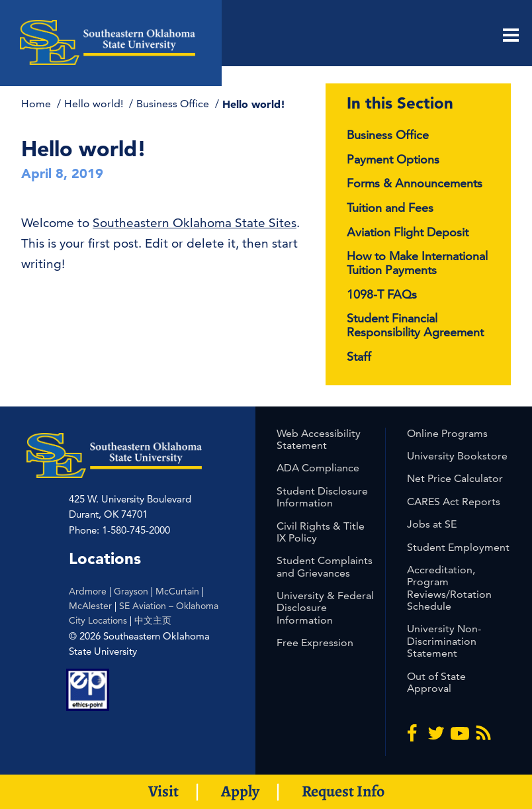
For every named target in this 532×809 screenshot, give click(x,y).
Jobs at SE (432, 524)
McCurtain (177, 591)
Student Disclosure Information (322, 497)
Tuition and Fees (390, 208)
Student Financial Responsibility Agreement (415, 325)
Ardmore (88, 591)
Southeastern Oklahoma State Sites (195, 223)
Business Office (174, 104)
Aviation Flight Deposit (408, 232)
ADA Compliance (318, 468)
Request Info (343, 791)
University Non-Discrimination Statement (444, 641)
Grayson (131, 591)
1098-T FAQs (382, 294)
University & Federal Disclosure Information (325, 608)
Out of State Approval (436, 682)
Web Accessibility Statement (319, 439)
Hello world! (95, 104)
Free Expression (315, 642)
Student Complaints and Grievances (325, 566)
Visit (163, 791)
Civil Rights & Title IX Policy (321, 532)
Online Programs (447, 433)
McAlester (90, 606)
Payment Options (393, 159)
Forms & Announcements (415, 183)
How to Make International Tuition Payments (417, 263)
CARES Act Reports (454, 501)
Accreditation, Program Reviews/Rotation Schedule (449, 588)
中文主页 (153, 620)
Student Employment (458, 547)
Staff (359, 357)
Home (37, 104)
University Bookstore (457, 456)
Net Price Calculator (455, 478)
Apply (240, 791)
